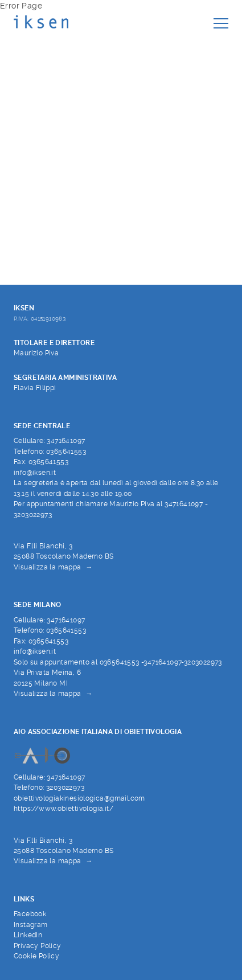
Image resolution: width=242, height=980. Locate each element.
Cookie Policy (36, 956)
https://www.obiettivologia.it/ (63, 809)
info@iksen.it (35, 473)
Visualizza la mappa (48, 567)
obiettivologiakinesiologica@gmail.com (79, 798)
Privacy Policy (38, 946)
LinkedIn (28, 935)
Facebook (30, 914)
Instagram (31, 925)
